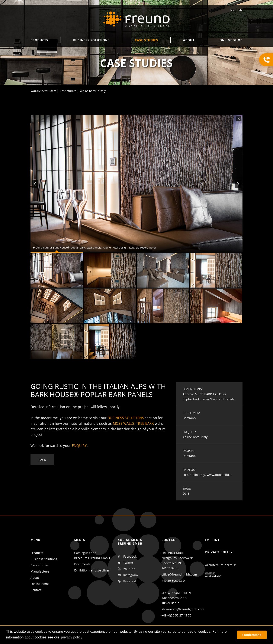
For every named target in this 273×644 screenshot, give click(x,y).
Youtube (127, 569)
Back (42, 460)
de (232, 10)
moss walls (124, 423)
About (35, 578)
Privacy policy (219, 552)
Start (53, 91)
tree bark (145, 423)
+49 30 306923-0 (173, 581)
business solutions (126, 418)
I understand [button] (252, 635)
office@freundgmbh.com (179, 574)
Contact (36, 590)
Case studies (68, 91)
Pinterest (127, 581)
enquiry (79, 446)
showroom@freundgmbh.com (183, 609)
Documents (82, 564)
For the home (40, 584)
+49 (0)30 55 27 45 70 (176, 615)
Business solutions (44, 559)
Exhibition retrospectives (92, 570)
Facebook (127, 557)
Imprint (212, 540)
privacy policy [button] (72, 637)
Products (37, 553)
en (240, 10)
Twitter (126, 563)
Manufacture (40, 571)
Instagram (128, 575)
